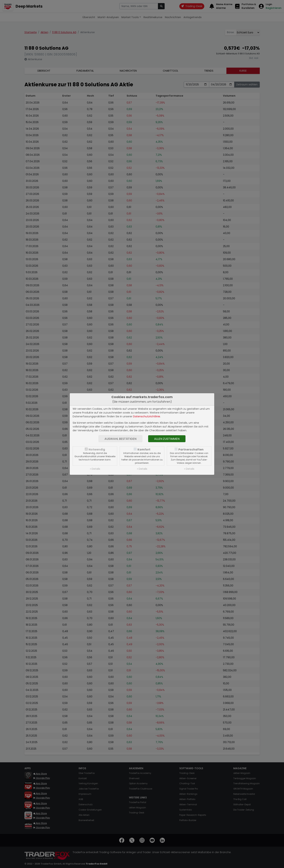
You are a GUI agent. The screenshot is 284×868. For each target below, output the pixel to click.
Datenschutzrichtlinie (147, 416)
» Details (95, 469)
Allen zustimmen (167, 439)
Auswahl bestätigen (120, 439)
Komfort (144, 449)
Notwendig (97, 449)
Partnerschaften (191, 449)
